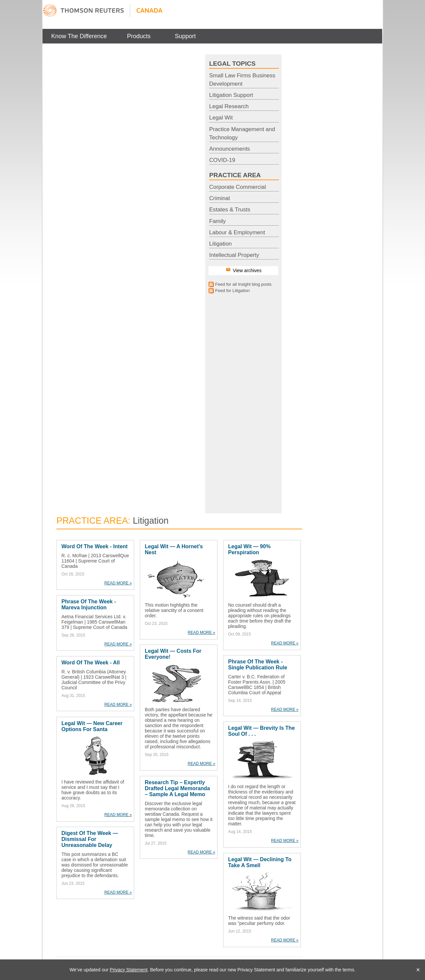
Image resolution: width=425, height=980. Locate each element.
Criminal (219, 198)
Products (139, 36)
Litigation (220, 244)
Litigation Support (231, 95)
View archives (247, 270)
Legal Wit (221, 118)
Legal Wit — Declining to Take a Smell (260, 862)
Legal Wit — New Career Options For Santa (92, 726)
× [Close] (418, 970)
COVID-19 (222, 160)
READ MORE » (118, 583)
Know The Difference (79, 36)
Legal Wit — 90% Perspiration (249, 549)
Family (217, 221)
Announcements (230, 149)
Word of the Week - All (91, 663)
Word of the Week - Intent (94, 546)
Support (185, 36)
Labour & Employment (237, 232)
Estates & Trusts (230, 210)
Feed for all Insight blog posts (243, 284)
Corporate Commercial (238, 187)
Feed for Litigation (232, 291)
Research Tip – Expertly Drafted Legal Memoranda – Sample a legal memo (177, 788)
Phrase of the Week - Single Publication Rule (258, 665)
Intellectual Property (234, 255)
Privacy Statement (129, 970)
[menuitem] (79, 36)
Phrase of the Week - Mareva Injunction (89, 604)
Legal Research (229, 106)
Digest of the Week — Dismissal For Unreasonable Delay (90, 839)
